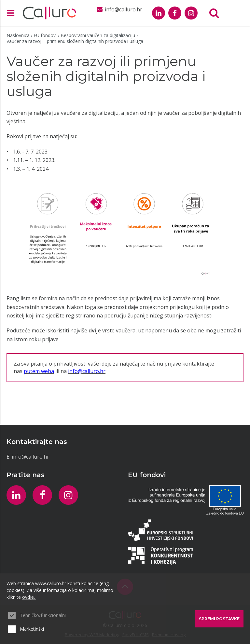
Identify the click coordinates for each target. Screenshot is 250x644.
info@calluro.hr (30, 457)
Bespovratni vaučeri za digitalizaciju (98, 35)
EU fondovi (45, 35)
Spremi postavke (219, 619)
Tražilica (214, 13)
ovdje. (29, 597)
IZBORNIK (12, 13)
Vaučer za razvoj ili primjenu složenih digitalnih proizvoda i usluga (75, 41)
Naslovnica (18, 35)
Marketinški (32, 629)
